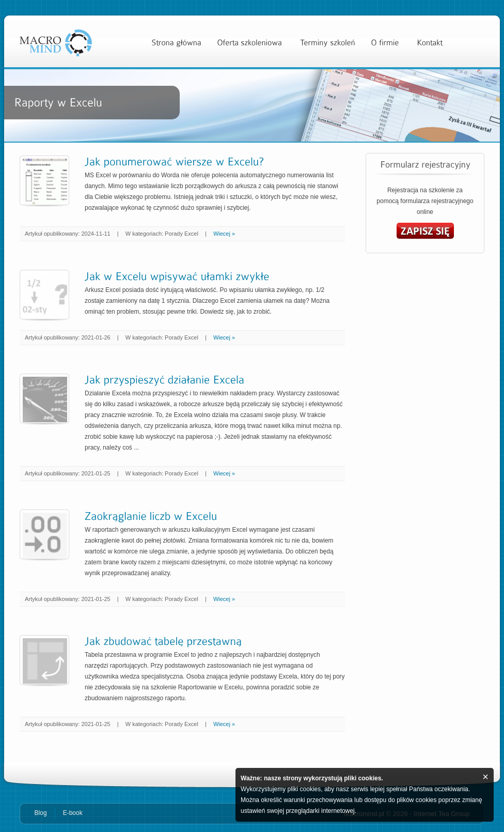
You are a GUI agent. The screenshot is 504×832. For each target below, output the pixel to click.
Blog (41, 813)
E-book (73, 813)
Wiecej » (224, 234)
